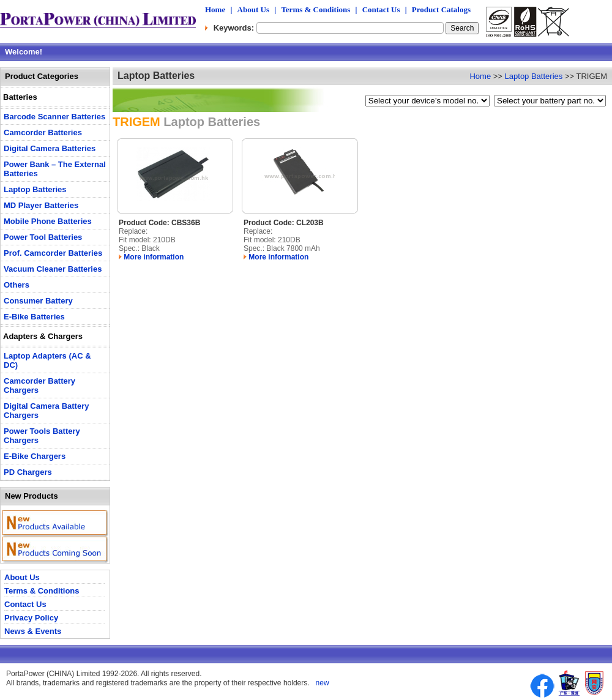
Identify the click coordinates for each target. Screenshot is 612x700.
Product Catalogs (441, 9)
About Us (253, 9)
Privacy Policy (31, 618)
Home (215, 9)
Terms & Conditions (315, 9)
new (321, 683)
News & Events (33, 631)
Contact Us (381, 9)
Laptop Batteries (534, 76)
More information (151, 257)
